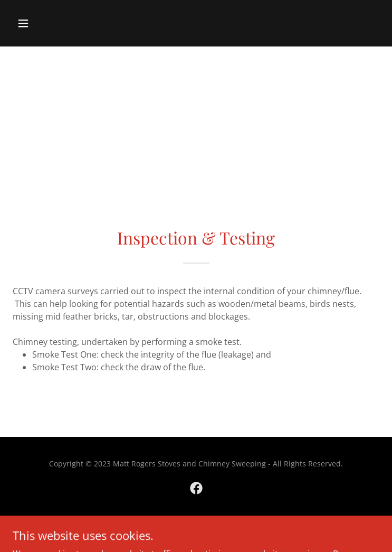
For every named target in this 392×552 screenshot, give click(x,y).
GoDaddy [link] (218, 525)
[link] (196, 488)
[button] (55, 23)
